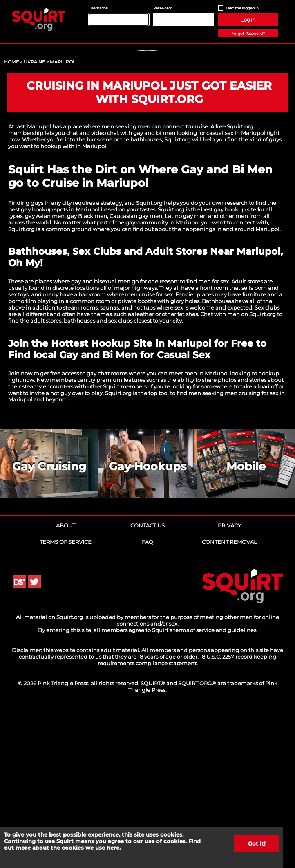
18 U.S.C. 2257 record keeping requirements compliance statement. (187, 817)
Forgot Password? (248, 33)
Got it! (257, 843)
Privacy (229, 682)
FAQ (147, 699)
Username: (98, 8)
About (66, 682)
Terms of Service (66, 699)
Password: (162, 8)
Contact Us (147, 682)
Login (248, 20)
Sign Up (149, 119)
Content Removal (229, 699)
